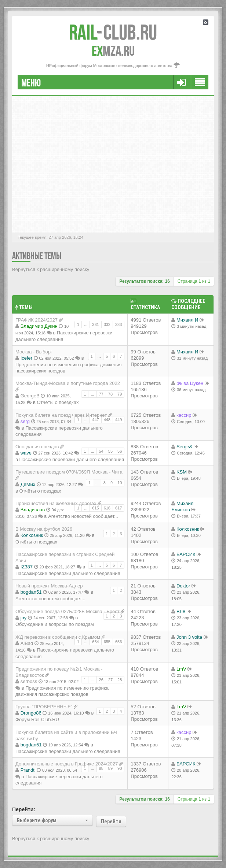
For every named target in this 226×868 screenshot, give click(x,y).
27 (110, 680)
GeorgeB (30, 396)
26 (101, 680)
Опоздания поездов (37, 447)
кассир (184, 415)
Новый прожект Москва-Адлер (49, 586)
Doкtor (183, 586)
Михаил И (187, 320)
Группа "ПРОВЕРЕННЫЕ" (44, 707)
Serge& (184, 447)
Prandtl (28, 770)
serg (25, 421)
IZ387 (27, 567)
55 (110, 451)
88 (101, 768)
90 (120, 768)
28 (120, 680)
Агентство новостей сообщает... (83, 516)
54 (101, 451)
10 (120, 483)
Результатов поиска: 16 (145, 281)
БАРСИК (186, 554)
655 (107, 642)
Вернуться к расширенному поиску (51, 269)
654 (95, 642)
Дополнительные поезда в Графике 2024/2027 (67, 764)
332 (107, 324)
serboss (29, 681)
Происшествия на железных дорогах (56, 503)
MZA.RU (113, 51)
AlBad (27, 643)
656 (119, 642)
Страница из (194, 281)
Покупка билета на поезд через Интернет (61, 415)
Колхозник (32, 535)
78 (110, 394)
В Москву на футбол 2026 (44, 529)
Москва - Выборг (34, 352)
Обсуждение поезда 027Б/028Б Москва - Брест (68, 611)
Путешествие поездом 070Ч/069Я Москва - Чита (69, 472)
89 (110, 768)
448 (107, 420)
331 (95, 324)
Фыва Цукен (190, 383)
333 (119, 324)
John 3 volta (189, 637)
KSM (182, 472)
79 (120, 394)
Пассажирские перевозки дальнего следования (72, 459)
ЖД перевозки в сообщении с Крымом (58, 637)
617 (119, 508)
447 (95, 420)
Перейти (111, 821)
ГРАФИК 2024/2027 (37, 320)
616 (107, 508)
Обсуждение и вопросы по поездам (55, 624)
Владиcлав (33, 510)
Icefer (27, 358)
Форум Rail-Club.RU (37, 719)
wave (26, 453)
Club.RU (113, 32)
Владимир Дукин (39, 326)
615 (95, 508)
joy (24, 618)
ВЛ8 (181, 611)
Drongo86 (31, 713)
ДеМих (28, 484)
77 (101, 394)
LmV (181, 669)
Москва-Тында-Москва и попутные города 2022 (68, 383)
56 (120, 451)
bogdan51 (31, 592)
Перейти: (24, 809)
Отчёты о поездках (58, 402)
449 (119, 420)
